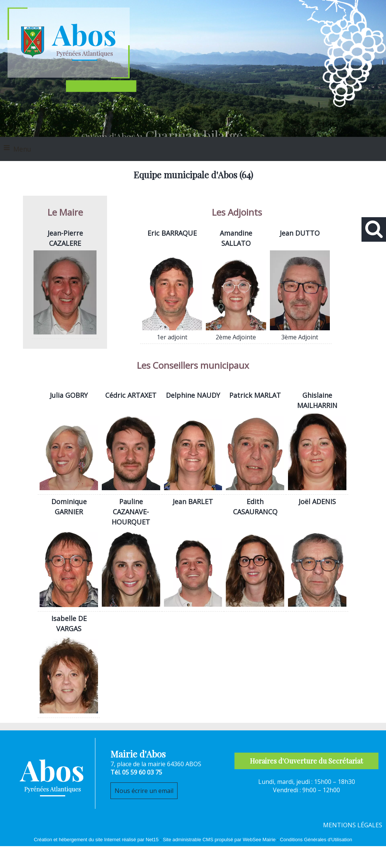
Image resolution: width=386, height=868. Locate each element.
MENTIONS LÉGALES (353, 825)
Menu (22, 149)
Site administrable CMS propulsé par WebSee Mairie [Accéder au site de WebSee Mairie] (219, 840)
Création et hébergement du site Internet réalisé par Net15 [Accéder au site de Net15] (96, 840)
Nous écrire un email (144, 791)
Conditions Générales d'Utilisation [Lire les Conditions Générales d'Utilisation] (316, 840)
